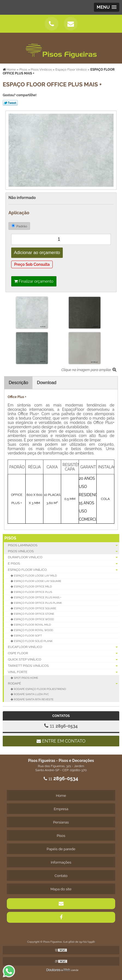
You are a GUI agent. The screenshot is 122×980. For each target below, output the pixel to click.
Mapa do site (61, 889)
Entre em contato (61, 741)
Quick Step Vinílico (64, 660)
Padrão (19, 226)
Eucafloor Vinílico (64, 647)
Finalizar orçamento (34, 281)
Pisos (10, 538)
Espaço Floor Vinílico (64, 570)
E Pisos (64, 564)
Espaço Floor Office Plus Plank (38, 603)
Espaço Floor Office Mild (32, 587)
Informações (61, 862)
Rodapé (64, 683)
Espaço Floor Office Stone (34, 614)
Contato (61, 876)
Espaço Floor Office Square (35, 608)
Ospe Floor (64, 653)
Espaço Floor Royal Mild (32, 625)
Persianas (61, 822)
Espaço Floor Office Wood (34, 619)
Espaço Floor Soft (28, 636)
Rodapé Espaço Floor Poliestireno (40, 689)
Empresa (61, 809)
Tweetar (10, 103)
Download (47, 383)
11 (61, 726)
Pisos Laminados (64, 545)
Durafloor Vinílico (64, 557)
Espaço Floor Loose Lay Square (37, 581)
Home (61, 796)
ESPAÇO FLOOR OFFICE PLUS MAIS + (37, 597)
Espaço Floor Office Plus (33, 592)
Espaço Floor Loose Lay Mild (35, 576)
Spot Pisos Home (26, 678)
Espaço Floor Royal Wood (33, 630)
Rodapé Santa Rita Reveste (33, 699)
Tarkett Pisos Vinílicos (64, 666)
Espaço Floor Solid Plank (33, 641)
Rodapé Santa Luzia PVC (31, 694)
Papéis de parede (61, 849)
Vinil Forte (64, 672)
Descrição (18, 383)
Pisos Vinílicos (64, 551)
